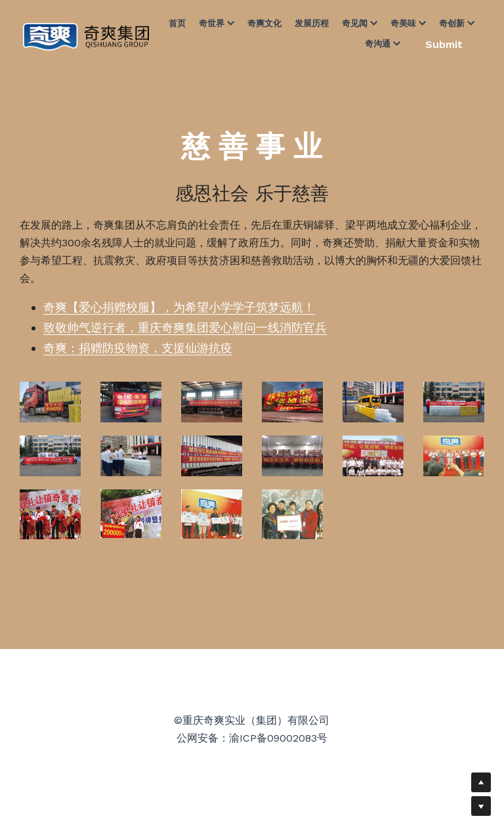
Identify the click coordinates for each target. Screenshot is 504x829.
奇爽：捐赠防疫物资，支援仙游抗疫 (138, 348)
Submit (444, 44)
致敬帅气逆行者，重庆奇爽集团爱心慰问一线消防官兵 (185, 327)
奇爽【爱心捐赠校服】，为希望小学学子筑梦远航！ (179, 307)
